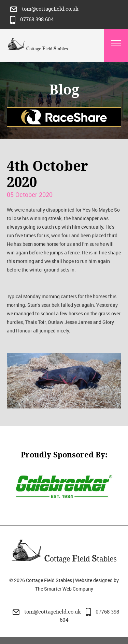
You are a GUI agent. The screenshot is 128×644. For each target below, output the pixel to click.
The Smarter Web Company (64, 589)
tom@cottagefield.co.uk (44, 9)
